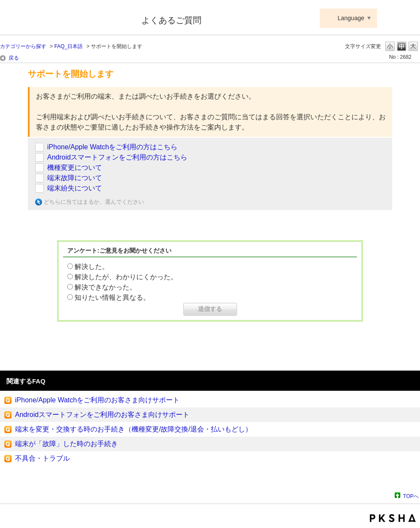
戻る (14, 58)
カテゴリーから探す (23, 46)
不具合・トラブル (42, 458)
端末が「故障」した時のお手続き (66, 444)
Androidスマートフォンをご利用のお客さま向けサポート (102, 415)
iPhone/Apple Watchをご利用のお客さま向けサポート (97, 400)
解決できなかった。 (105, 287)
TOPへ (411, 496)
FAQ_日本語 (69, 46)
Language (351, 18)
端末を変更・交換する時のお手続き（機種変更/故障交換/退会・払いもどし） (133, 429)
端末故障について (75, 178)
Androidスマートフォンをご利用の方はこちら (117, 157)
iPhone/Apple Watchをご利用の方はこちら (112, 147)
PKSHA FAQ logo (393, 518)
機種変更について (75, 167)
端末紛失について (75, 188)
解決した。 (92, 267)
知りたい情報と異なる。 (112, 297)
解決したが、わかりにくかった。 (126, 277)
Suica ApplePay (65, 18)
